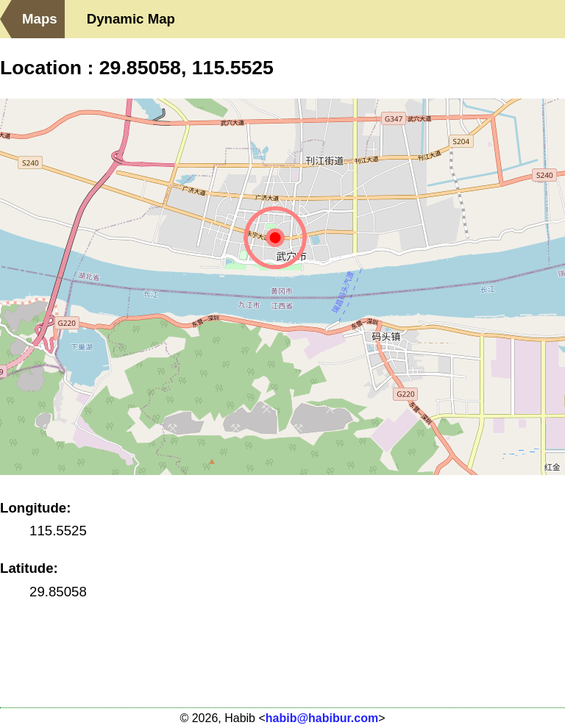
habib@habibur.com (322, 718)
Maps (40, 19)
